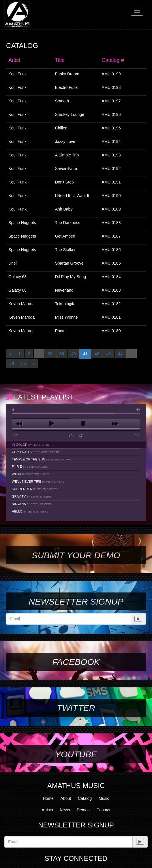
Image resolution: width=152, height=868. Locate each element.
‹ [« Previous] (11, 354)
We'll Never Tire (38, 481)
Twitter (76, 708)
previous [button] (28, 424)
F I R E (30, 466)
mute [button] (14, 410)
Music (104, 798)
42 (97, 354)
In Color (33, 445)
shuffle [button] (80, 436)
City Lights (36, 452)
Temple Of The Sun (41, 459)
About (66, 798)
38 (50, 354)
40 (74, 354)
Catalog (85, 798)
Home (48, 798)
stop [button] (92, 424)
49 (12, 364)
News (65, 810)
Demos (83, 810)
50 (24, 364)
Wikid (30, 474)
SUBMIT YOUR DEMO (76, 555)
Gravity (32, 496)
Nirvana (32, 504)
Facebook (76, 662)
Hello (30, 511)
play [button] (60, 424)
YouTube (76, 754)
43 (109, 354)
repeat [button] (72, 436)
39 (62, 354)
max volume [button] (138, 410)
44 (120, 354)
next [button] (124, 424)
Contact (103, 810)
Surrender (35, 489)
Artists (47, 810)
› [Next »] (34, 364)
